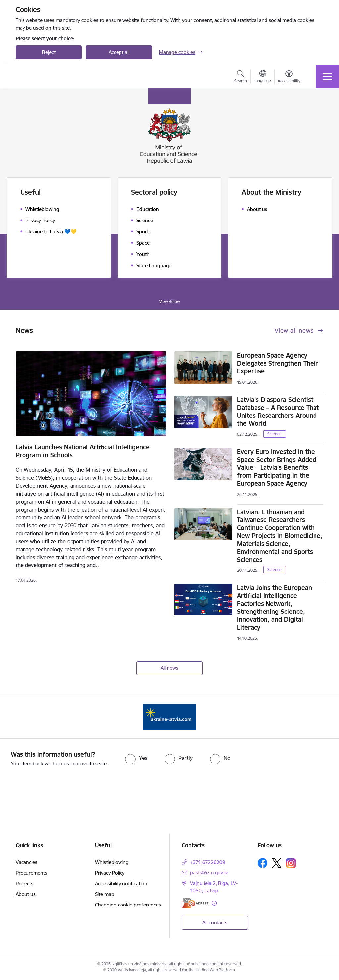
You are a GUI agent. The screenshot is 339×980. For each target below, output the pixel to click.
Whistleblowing (112, 862)
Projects (24, 883)
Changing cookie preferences (128, 905)
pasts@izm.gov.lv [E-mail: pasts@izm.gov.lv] (209, 873)
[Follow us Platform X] (277, 863)
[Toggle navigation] (327, 76)
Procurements (31, 873)
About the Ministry (271, 192)
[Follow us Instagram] (291, 863)
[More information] (214, 903)
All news (169, 668)
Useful (30, 192)
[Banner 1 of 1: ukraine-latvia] (169, 716)
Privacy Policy (110, 873)
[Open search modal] (241, 77)
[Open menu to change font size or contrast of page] (289, 77)
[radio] (136, 758)
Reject (49, 52)
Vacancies (26, 862)
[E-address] (195, 903)
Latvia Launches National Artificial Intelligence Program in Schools (83, 451)
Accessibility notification (121, 883)
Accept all (119, 52)
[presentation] (169, 787)
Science (275, 434)
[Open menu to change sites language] (262, 77)
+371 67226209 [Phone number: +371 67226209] (208, 862)
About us (26, 894)
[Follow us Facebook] (263, 863)
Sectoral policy (154, 192)
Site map (105, 894)
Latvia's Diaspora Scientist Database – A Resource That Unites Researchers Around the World (278, 412)
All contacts (215, 923)
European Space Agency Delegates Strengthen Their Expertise (278, 363)
